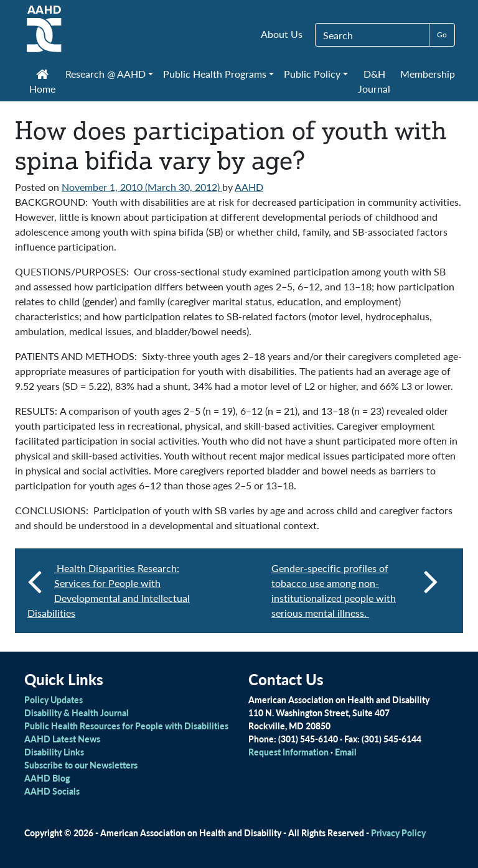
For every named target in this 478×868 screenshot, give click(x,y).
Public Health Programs (215, 74)
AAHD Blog (47, 778)
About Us (282, 34)
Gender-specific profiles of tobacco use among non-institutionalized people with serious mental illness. (355, 590)
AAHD (249, 187)
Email (346, 752)
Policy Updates (54, 699)
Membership (428, 74)
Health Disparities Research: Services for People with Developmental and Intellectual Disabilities (109, 590)
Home (42, 83)
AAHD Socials (52, 791)
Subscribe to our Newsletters (81, 765)
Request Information (288, 752)
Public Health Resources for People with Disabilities (126, 726)
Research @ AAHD (105, 74)
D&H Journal (374, 81)
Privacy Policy (398, 833)
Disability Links (54, 752)
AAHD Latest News (62, 739)
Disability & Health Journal (77, 713)
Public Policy (312, 74)
